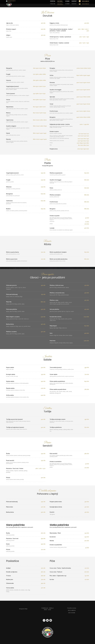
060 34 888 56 (85, 4)
